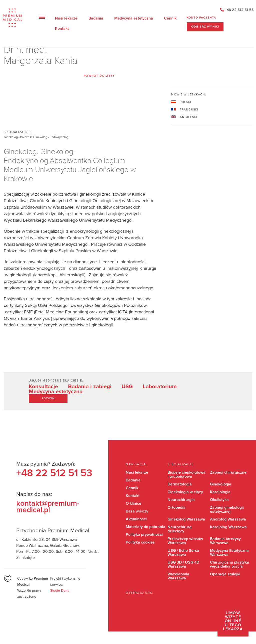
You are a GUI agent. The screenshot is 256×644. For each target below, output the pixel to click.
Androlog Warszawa (228, 519)
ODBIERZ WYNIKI (205, 27)
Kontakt (62, 29)
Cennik (170, 18)
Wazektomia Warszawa (178, 576)
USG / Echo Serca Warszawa (183, 553)
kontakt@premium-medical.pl (48, 507)
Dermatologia (180, 484)
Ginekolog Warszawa (186, 519)
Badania (96, 18)
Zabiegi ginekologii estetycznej (227, 509)
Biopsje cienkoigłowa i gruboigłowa (186, 474)
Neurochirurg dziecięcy (179, 529)
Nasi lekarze (66, 18)
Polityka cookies (140, 542)
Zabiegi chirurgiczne (228, 472)
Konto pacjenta (201, 18)
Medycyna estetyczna (134, 18)
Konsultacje (43, 387)
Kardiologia (220, 492)
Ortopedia (176, 507)
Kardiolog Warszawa (228, 527)
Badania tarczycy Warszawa (225, 541)
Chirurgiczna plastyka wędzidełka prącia (229, 564)
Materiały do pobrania (145, 527)
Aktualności (136, 519)
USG (127, 387)
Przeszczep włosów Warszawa (185, 541)
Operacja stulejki (225, 574)
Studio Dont (59, 591)
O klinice (133, 503)
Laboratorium (160, 387)
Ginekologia (221, 484)
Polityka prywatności (144, 535)
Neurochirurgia (181, 500)
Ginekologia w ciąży (185, 492)
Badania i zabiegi (90, 387)
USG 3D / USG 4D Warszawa (183, 564)
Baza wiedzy (137, 511)
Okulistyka (219, 500)
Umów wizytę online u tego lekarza (233, 621)
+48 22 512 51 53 (239, 10)
